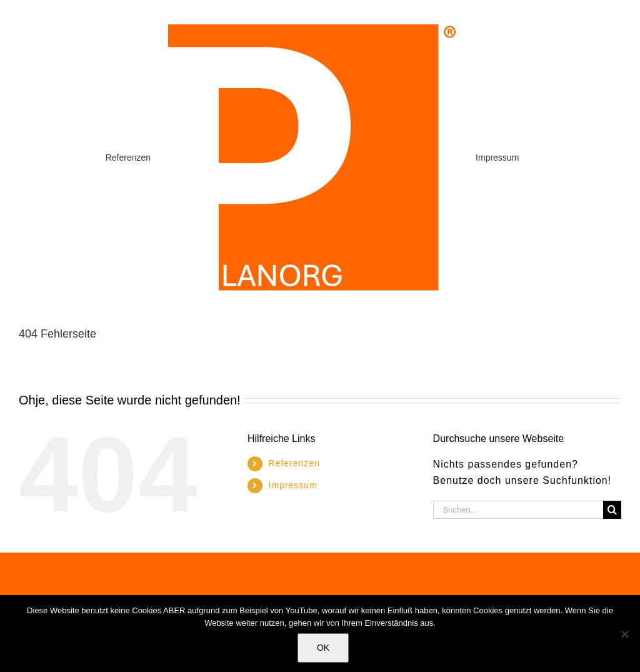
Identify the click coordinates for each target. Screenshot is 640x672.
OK (323, 648)
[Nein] (624, 634)
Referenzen (294, 463)
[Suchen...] (518, 510)
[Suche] (612, 510)
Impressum (293, 485)
